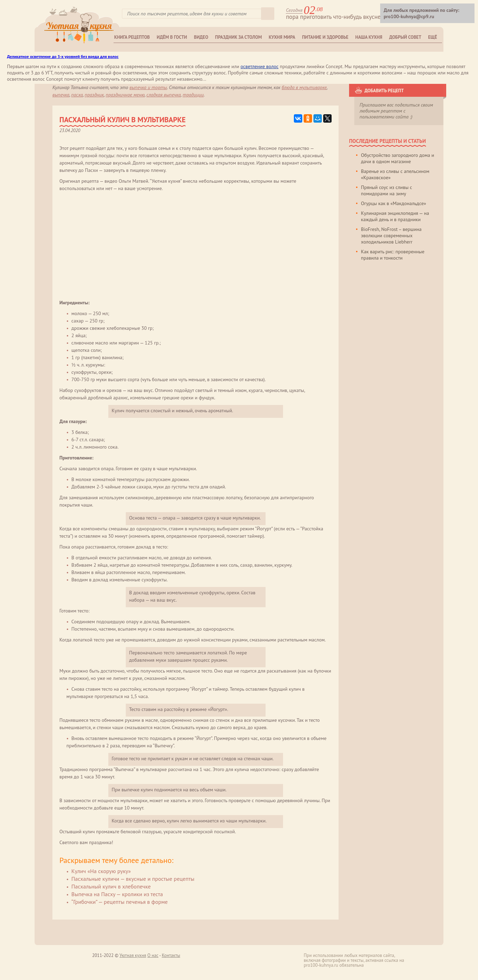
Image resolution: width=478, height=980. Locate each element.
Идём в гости (172, 37)
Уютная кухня (133, 955)
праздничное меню (125, 95)
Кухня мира (282, 37)
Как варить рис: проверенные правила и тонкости (393, 255)
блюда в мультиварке (304, 87)
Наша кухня (369, 37)
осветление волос (259, 66)
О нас (153, 955)
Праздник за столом (239, 37)
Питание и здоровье (325, 37)
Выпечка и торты (148, 87)
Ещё (432, 37)
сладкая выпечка (164, 95)
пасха (77, 95)
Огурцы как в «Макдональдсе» (393, 203)
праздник (94, 95)
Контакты (171, 955)
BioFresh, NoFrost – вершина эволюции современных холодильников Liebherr (391, 235)
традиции (193, 95)
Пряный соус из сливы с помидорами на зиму (386, 190)
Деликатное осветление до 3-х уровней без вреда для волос (63, 56)
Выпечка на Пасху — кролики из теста (117, 894)
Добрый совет (405, 37)
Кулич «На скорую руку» (101, 871)
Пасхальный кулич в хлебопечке (111, 886)
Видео (201, 37)
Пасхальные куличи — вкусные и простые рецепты (133, 879)
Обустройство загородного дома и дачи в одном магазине (397, 158)
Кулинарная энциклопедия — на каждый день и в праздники (395, 216)
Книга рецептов (132, 37)
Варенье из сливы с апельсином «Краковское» (395, 174)
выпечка (61, 95)
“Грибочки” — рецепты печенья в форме (119, 902)
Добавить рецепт (384, 91)
